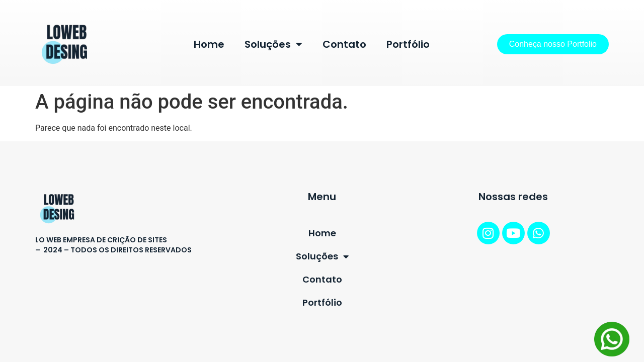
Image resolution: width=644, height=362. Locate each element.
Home (209, 44)
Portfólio (408, 44)
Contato (344, 44)
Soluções (273, 44)
